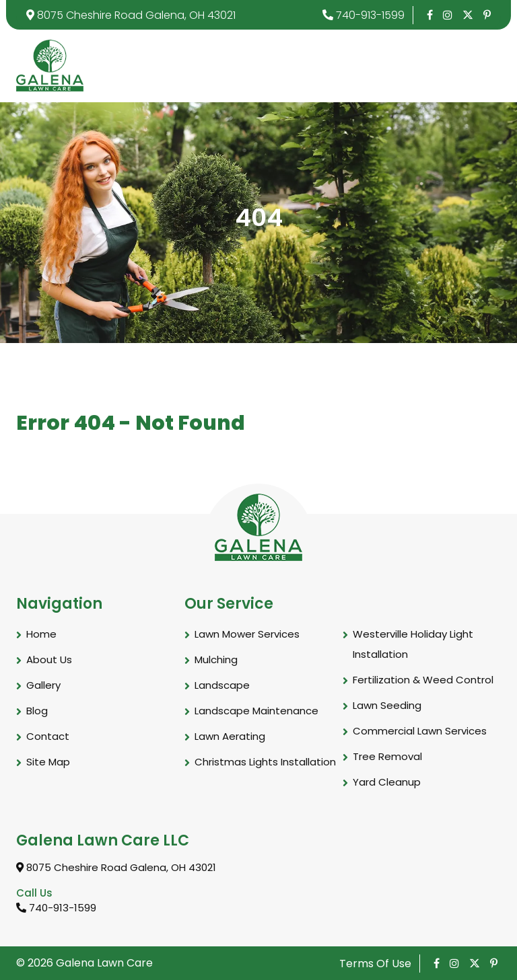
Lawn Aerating (230, 736)
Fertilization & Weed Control (423, 680)
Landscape (222, 685)
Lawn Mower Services (247, 634)
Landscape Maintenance (256, 711)
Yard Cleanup (387, 782)
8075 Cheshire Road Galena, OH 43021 (131, 15)
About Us (49, 659)
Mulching (216, 659)
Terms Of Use (375, 964)
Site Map (48, 762)
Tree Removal (387, 756)
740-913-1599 (364, 15)
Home (41, 634)
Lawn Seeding (387, 705)
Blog (37, 711)
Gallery (43, 685)
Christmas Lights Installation (265, 762)
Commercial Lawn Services (420, 731)
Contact (48, 736)
